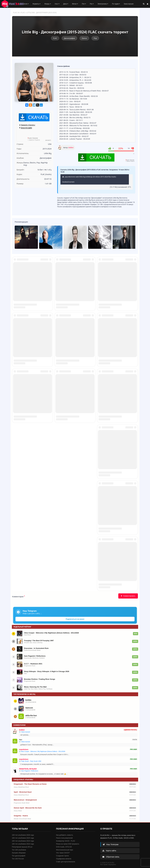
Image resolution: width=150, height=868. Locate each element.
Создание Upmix (62, 856)
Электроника (103, 4)
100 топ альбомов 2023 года (23, 844)
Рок (92, 4)
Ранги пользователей (64, 838)
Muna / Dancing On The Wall (35, 687)
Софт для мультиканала (66, 862)
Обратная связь (111, 857)
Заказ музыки (129, 4)
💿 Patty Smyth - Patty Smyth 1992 (30, 761)
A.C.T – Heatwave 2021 (33, 664)
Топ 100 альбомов (19, 850)
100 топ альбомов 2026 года (23, 835)
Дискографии (69, 38)
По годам (116, 4)
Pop (95, 38)
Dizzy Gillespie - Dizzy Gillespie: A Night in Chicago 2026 (47, 671)
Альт (57, 4)
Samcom (29, 708)
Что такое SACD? (63, 853)
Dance (84, 38)
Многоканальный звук (64, 850)
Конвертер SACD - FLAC (66, 841)
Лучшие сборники (19, 853)
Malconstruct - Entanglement (25, 800)
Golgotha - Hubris (21, 816)
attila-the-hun (31, 716)
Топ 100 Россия (18, 859)
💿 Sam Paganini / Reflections (29, 771)
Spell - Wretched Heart (23, 792)
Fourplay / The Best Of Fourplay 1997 (39, 641)
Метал (75, 4)
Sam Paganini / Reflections (35, 656)
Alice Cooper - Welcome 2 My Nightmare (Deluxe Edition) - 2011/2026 (51, 633)
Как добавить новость (64, 835)
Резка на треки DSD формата (68, 844)
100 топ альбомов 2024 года (23, 841)
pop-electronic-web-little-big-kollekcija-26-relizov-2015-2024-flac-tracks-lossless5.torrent (89, 179)
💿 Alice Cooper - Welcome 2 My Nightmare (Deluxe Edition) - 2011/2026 (42, 751)
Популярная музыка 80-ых (22, 847)
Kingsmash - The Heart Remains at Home (30, 784)
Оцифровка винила (64, 859)
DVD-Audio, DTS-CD (64, 847)
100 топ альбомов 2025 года (23, 838)
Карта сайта (109, 851)
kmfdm (28, 700)
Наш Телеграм (111, 844)
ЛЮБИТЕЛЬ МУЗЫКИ (28, 769)
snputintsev (24, 749)
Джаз (66, 4)
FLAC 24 (14, 4)
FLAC (23, 13)
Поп (84, 4)
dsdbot (71, 148)
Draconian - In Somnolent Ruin (36, 648)
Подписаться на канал (75, 619)
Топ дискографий (19, 856)
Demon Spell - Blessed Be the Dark (28, 808)
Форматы (37, 4)
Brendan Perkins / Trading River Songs (40, 679)
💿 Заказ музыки (24, 732)
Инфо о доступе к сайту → (32, 613)
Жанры (48, 4)
